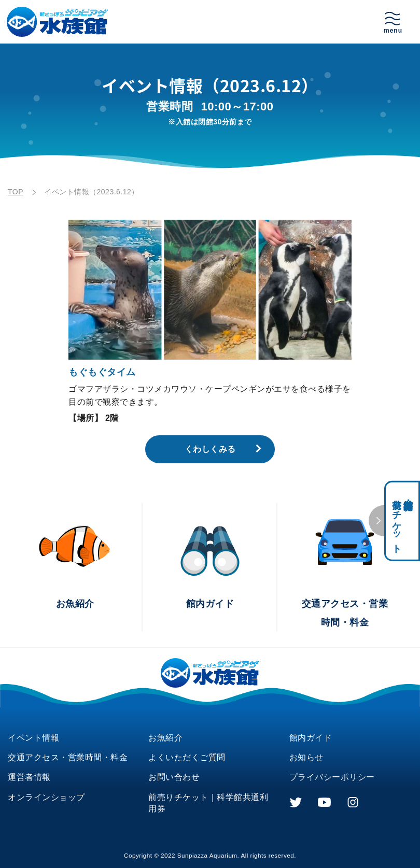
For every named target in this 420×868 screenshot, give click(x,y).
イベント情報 (33, 738)
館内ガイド (311, 738)
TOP (16, 192)
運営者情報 (29, 777)
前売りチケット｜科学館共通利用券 (208, 803)
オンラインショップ (46, 797)
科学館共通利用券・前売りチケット (402, 521)
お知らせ (306, 757)
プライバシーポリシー (332, 777)
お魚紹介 (165, 738)
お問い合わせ (174, 777)
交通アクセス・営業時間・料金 (68, 757)
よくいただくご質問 (187, 757)
